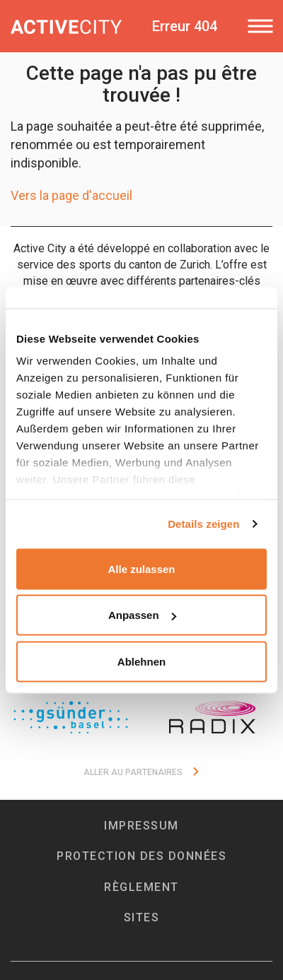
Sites (142, 917)
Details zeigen (203, 524)
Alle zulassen (141, 568)
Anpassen (142, 615)
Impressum (141, 826)
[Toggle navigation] (260, 26)
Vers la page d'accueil (71, 195)
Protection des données (141, 856)
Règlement (141, 887)
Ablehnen (141, 661)
